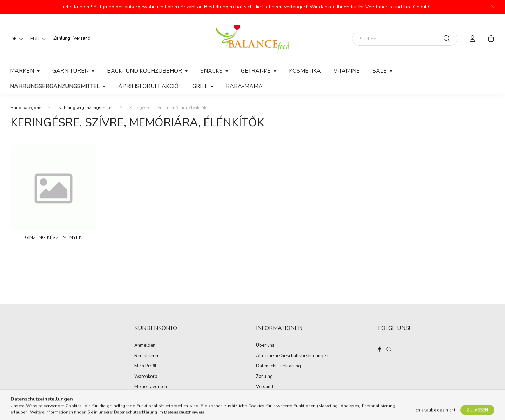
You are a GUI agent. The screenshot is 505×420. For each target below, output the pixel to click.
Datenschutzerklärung (278, 366)
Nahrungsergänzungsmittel (85, 108)
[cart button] (491, 39)
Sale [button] (380, 71)
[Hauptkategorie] (26, 108)
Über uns (265, 346)
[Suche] (447, 39)
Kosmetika (305, 71)
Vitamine (347, 71)
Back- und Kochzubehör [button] (145, 71)
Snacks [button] (212, 71)
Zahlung (62, 38)
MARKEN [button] (23, 71)
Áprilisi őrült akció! (149, 86)
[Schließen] (493, 7)
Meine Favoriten (151, 387)
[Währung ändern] (36, 39)
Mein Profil (145, 366)
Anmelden (145, 346)
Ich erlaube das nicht (435, 414)
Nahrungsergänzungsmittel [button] (56, 86)
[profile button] (473, 39)
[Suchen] (405, 39)
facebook (379, 349)
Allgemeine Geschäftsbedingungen (292, 356)
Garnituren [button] (71, 71)
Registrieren (147, 356)
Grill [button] (201, 86)
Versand (82, 38)
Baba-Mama (244, 86)
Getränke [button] (257, 71)
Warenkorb (146, 377)
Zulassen (477, 414)
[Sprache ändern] (15, 39)
